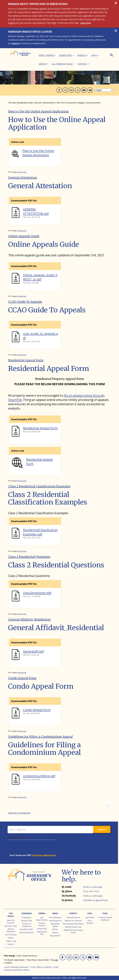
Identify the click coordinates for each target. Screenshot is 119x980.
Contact (83, 64)
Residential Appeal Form (40, 428)
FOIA (90, 913)
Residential (22, 172)
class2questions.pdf (37, 593)
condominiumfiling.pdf (39, 776)
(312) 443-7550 (91, 891)
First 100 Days (11, 935)
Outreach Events (73, 917)
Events (73, 913)
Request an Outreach (73, 921)
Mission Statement (11, 930)
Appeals (83, 55)
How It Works (47, 55)
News (55, 913)
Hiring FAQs (42, 929)
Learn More (90, 917)
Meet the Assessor (11, 922)
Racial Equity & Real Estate (73, 924)
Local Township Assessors (16, 967)
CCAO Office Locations (41, 967)
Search (43, 64)
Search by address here (44, 855)
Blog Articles (55, 936)
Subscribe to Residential (19, 813)
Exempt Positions (42, 924)
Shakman (26, 913)
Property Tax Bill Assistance (105, 919)
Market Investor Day (73, 927)
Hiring (42, 913)
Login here (85, 23)
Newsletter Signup (55, 925)
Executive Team (11, 926)
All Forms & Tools (63, 64)
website (16, 43)
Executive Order (27, 929)
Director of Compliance (27, 925)
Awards (55, 932)
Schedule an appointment (95, 900)
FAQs (105, 913)
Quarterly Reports (27, 932)
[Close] (116, 3)
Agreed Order (27, 921)
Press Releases (55, 917)
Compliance (27, 917)
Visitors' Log (11, 941)
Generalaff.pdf (33, 651)
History (11, 938)
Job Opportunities (42, 919)
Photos (55, 929)
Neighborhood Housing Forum (73, 931)
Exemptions (66, 55)
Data (95, 55)
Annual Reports (55, 921)
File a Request (90, 922)
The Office (11, 915)
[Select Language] (104, 90)
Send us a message (93, 887)
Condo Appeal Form (37, 710)
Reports (11, 944)
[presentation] (31, 848)
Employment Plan (42, 933)
